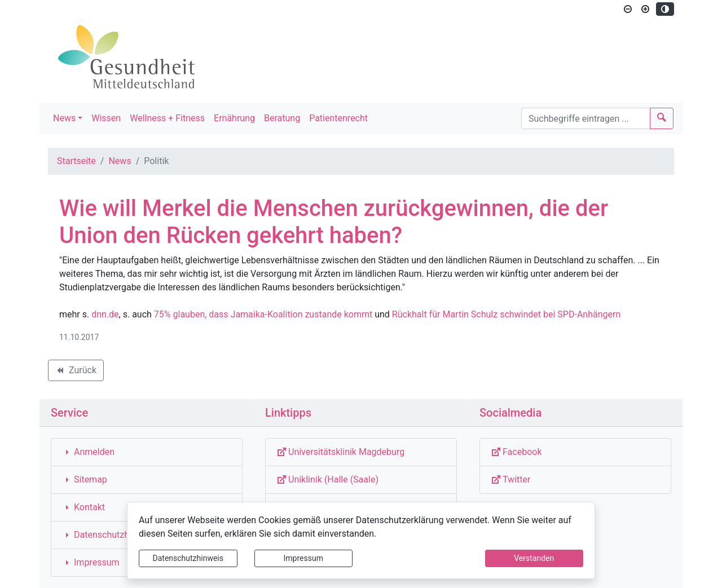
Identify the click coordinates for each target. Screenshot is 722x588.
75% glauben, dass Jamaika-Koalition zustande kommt (263, 314)
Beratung (282, 118)
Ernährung (234, 118)
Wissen (106, 118)
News (64, 118)
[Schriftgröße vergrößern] (645, 9)
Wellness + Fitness (167, 118)
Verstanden (534, 558)
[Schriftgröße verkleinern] (628, 9)
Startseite (76, 161)
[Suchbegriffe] (586, 118)
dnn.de (105, 314)
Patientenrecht (338, 118)
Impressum (303, 558)
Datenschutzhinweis (188, 558)
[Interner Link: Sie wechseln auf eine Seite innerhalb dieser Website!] (147, 452)
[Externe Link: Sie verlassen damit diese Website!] (361, 452)
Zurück (76, 372)
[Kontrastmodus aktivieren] (665, 9)
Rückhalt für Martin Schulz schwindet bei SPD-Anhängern (506, 314)
